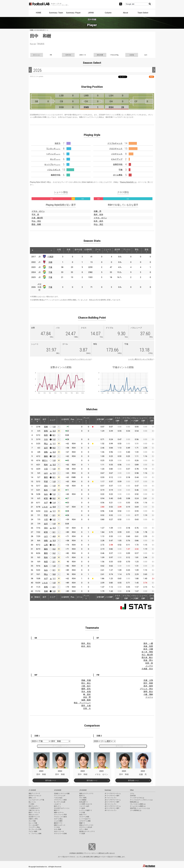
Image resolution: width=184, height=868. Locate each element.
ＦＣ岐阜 (82, 808)
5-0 (54, 574)
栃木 (46, 490)
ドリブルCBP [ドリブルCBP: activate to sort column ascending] (126, 420)
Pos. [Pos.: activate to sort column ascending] (73, 420)
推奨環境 (80, 853)
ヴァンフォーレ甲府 (60, 815)
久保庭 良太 (147, 669)
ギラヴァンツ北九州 (86, 827)
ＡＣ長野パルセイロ (86, 804)
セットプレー (52, 164)
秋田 (46, 435)
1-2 (54, 439)
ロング (55, 159)
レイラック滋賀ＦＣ (86, 810)
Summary (108, 790)
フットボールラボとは (137, 798)
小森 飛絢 (148, 694)
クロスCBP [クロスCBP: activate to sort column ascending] (118, 420)
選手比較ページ (51, 780)
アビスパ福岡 (33, 831)
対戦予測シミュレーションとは (140, 808)
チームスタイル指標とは (138, 806)
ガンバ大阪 (32, 821)
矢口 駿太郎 (147, 655)
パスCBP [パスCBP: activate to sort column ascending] (109, 420)
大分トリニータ (59, 831)
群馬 (46, 431)
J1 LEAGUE (32, 790)
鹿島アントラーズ (34, 794)
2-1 (54, 515)
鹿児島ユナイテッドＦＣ (87, 831)
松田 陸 (149, 663)
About (126, 13)
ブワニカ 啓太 (146, 689)
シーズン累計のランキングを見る (140, 359)
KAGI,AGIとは (134, 802)
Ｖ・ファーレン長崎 (35, 834)
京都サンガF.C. (33, 819)
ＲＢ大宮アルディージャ (62, 808)
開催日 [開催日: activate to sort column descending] (37, 420)
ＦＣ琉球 (82, 834)
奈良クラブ (83, 815)
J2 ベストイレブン (111, 804)
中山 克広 (36, 221)
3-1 (54, 532)
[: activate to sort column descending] (33, 250)
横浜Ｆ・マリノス (34, 812)
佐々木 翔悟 (147, 652)
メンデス (149, 666)
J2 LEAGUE (58, 790)
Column (108, 13)
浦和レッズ (32, 798)
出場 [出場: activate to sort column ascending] (59, 250)
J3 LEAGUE (83, 790)
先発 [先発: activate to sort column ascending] (69, 250)
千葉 (50, 267)
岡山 (46, 444)
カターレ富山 (58, 819)
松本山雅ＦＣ (84, 802)
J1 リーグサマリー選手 (112, 796)
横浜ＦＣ (57, 810)
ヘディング (53, 154)
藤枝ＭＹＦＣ (58, 823)
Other (132, 790)
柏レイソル (32, 802)
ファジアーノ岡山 (34, 827)
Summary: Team (56, 13)
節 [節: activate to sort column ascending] (32, 420)
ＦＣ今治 (57, 827)
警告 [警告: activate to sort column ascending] (137, 250)
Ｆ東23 (50, 257)
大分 (46, 439)
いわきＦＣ (57, 804)
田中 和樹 (148, 683)
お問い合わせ (110, 853)
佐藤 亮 (98, 211)
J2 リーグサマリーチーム (113, 800)
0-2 (54, 448)
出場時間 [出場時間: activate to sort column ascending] (88, 250)
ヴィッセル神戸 (34, 825)
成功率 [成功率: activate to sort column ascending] (117, 250)
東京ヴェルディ (34, 806)
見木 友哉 (86, 692)
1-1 (54, 444)
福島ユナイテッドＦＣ (86, 794)
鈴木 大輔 (148, 649)
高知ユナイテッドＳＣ (86, 825)
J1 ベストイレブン (111, 798)
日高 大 (87, 708)
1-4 (54, 503)
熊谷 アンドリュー (82, 703)
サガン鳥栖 (57, 829)
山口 (46, 473)
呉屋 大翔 (148, 680)
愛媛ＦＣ (82, 823)
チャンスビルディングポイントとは (78, 359)
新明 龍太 (148, 692)
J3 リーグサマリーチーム (113, 806)
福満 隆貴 (86, 700)
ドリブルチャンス (115, 143)
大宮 (46, 469)
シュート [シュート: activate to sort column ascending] (107, 250)
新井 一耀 (148, 643)
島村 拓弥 (98, 215)
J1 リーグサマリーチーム (113, 794)
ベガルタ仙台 (58, 798)
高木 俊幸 (148, 686)
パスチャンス (117, 154)
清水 (46, 486)
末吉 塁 (87, 697)
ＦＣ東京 (31, 804)
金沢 (46, 448)
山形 (46, 545)
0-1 (54, 435)
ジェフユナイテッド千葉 (36, 800)
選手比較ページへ (123, 746)
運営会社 (102, 853)
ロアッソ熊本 (84, 829)
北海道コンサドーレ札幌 (62, 794)
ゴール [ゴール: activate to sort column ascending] (98, 250)
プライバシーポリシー (91, 853)
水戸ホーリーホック (35, 796)
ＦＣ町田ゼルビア (34, 808)
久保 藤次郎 (37, 218)
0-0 (54, 507)
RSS (151, 77)
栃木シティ (57, 806)
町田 (46, 498)
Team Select (143, 13)
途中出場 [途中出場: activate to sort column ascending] (78, 250)
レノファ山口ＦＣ (85, 819)
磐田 (46, 477)
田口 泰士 (86, 683)
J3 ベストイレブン (111, 810)
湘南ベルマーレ (59, 812)
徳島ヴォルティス (60, 825)
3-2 (54, 549)
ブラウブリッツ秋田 (60, 800)
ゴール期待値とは (136, 810)
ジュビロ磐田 (58, 821)
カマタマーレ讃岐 (85, 821)
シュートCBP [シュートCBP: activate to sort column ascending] (143, 420)
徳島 (46, 452)
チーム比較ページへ (61, 746)
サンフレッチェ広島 (35, 829)
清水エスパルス (34, 815)
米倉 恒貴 (148, 646)
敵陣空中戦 (56, 175)
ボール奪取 (118, 175)
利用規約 (73, 853)
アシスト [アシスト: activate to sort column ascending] (127, 250)
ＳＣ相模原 (83, 800)
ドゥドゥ (149, 697)
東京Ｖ (45, 460)
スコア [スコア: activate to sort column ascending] (53, 420)
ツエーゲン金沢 (84, 806)
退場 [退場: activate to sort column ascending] (146, 250)
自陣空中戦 (118, 164)
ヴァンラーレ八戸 (60, 796)
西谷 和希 (36, 224)
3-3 (54, 541)
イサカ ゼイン (38, 211)
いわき (45, 507)
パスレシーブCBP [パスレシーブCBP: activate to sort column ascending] (135, 420)
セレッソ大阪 (33, 823)
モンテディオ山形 (60, 802)
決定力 (57, 143)
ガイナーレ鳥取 (84, 817)
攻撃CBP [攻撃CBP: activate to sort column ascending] (100, 420)
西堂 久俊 (86, 706)
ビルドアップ (117, 159)
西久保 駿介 (147, 657)
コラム (132, 794)
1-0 (54, 427)
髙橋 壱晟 (86, 680)
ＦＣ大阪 (82, 812)
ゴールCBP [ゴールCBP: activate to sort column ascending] (152, 420)
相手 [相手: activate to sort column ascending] (44, 420)
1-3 (54, 456)
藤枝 (46, 456)
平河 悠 (35, 215)
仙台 (46, 494)
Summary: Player (73, 13)
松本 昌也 (98, 221)
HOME (39, 13)
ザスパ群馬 (83, 798)
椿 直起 (87, 694)
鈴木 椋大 (86, 646)
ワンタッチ (53, 149)
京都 (50, 262)
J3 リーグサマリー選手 (112, 808)
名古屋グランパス (34, 817)
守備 (121, 170)
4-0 (54, 536)
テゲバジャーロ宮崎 (60, 834)
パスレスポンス (54, 170)
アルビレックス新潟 (60, 817)
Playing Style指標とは (128, 182)
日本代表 (133, 796)
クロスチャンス (116, 149)
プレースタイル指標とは (138, 804)
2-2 (54, 431)
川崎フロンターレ (34, 810)
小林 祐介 (86, 686)
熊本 (46, 465)
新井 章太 (86, 643)
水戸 (46, 503)
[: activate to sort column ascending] (37, 250)
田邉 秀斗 (148, 660)
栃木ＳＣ (82, 796)
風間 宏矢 (86, 689)
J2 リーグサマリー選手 (112, 802)
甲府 (46, 482)
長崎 (46, 427)
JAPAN (91, 13)
